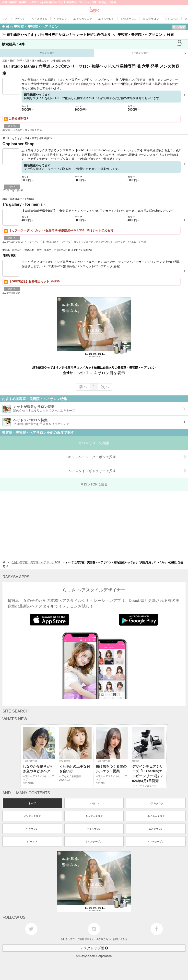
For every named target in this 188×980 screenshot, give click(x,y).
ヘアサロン (32, 829)
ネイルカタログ (156, 816)
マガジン (94, 803)
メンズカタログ (32, 816)
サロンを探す (47, 53)
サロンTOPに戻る (94, 484)
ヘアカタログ (156, 803)
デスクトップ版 (94, 948)
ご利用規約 (83, 939)
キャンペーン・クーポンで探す (127, 457)
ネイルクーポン (94, 841)
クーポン (32, 841)
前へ (83, 387)
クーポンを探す (159, 53)
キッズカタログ (94, 816)
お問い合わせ (120, 939)
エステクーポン (156, 841)
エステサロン (156, 829)
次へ (105, 387)
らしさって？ (68, 939)
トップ (32, 803)
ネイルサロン (94, 829)
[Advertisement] (94, 525)
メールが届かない (101, 939)
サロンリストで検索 (94, 443)
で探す (127, 471)
